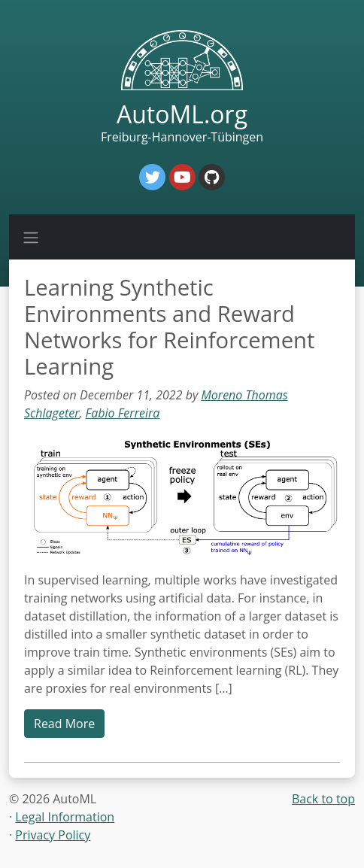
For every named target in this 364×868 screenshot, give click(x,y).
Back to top (323, 799)
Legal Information (65, 817)
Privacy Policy (53, 835)
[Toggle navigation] (31, 237)
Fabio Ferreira (123, 413)
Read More (64, 724)
